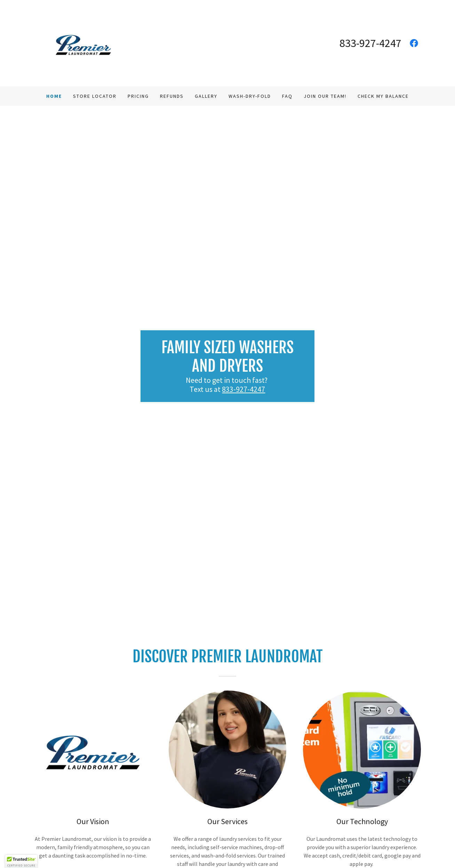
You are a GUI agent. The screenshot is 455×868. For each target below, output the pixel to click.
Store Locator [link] (95, 96)
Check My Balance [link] (383, 96)
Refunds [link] (172, 96)
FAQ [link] (287, 96)
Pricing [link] (138, 96)
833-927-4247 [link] (370, 43)
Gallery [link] (206, 96)
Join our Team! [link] (325, 96)
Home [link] (54, 96)
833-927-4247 (244, 389)
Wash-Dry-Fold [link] (250, 96)
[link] (83, 42)
